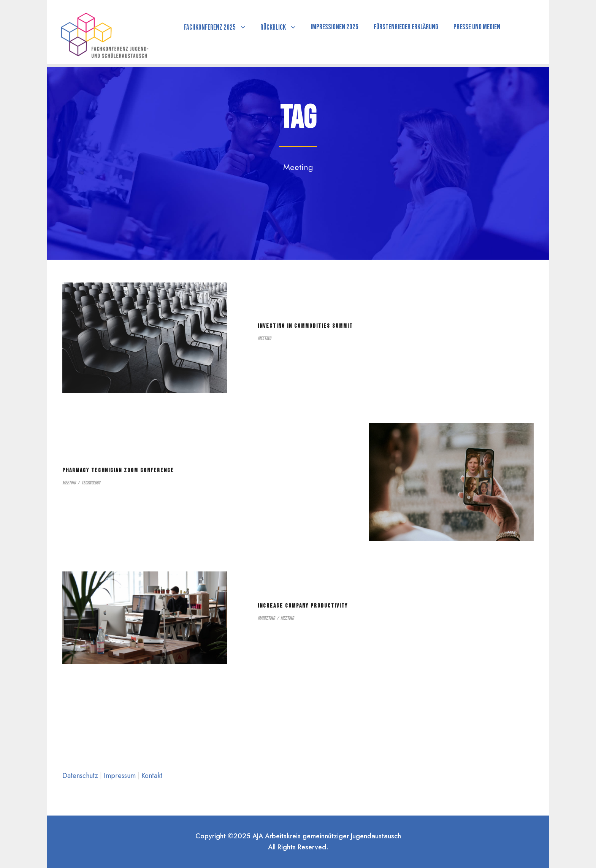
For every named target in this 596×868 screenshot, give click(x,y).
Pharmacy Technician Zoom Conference (118, 470)
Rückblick (273, 28)
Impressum (121, 776)
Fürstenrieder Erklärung (406, 27)
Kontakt (152, 776)
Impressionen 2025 (334, 27)
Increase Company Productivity (303, 606)
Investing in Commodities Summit (305, 326)
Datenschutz (81, 776)
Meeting (264, 338)
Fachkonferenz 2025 (210, 28)
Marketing (266, 618)
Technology (91, 483)
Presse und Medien (477, 27)
